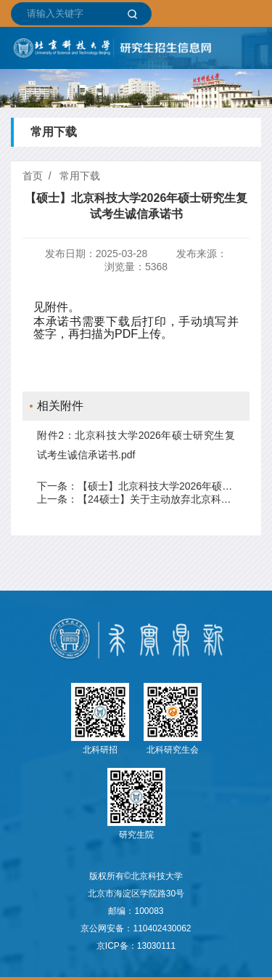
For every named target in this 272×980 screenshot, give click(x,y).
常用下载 (80, 176)
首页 (33, 176)
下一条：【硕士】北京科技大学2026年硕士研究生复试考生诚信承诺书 (136, 486)
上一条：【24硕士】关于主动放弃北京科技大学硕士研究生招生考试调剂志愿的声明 (136, 499)
